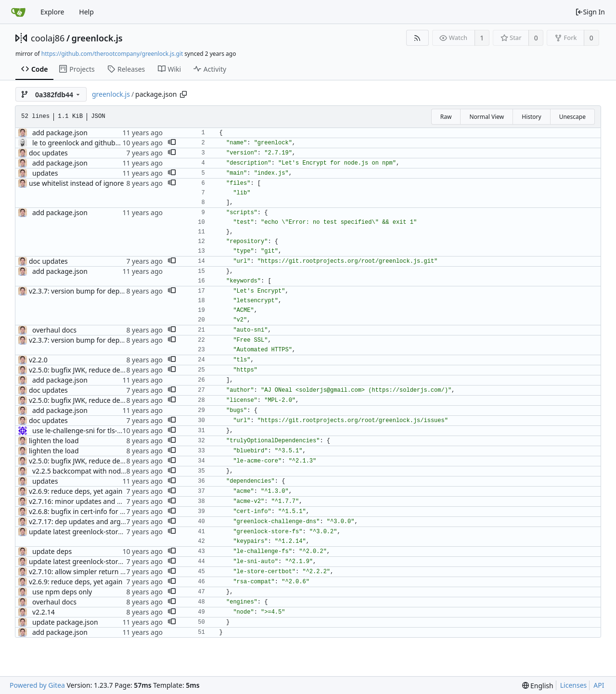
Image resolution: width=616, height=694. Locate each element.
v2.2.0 (38, 360)
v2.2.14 (44, 612)
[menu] (538, 686)
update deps (52, 551)
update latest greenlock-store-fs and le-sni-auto (104, 532)
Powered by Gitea (37, 685)
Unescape (572, 117)
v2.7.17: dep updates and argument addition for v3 (109, 521)
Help (86, 12)
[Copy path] (183, 94)
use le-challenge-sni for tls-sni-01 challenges (102, 431)
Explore (52, 12)
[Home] (18, 12)
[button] (172, 143)
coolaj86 (48, 38)
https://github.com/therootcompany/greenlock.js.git (112, 54)
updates (45, 173)
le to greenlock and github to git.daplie (94, 143)
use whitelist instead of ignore (76, 183)
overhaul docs (54, 330)
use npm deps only (62, 592)
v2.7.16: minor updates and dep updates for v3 (103, 501)
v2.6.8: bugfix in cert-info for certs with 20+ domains (111, 511)
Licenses (574, 685)
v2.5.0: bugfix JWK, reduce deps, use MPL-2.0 (99, 370)
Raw (446, 117)
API (599, 685)
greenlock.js (97, 38)
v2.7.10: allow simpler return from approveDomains (110, 572)
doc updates (48, 153)
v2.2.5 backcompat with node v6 (83, 471)
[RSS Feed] (417, 38)
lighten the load (54, 441)
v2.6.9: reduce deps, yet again (76, 491)
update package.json (65, 622)
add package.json (60, 133)
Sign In (590, 12)
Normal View (487, 117)
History (531, 117)
